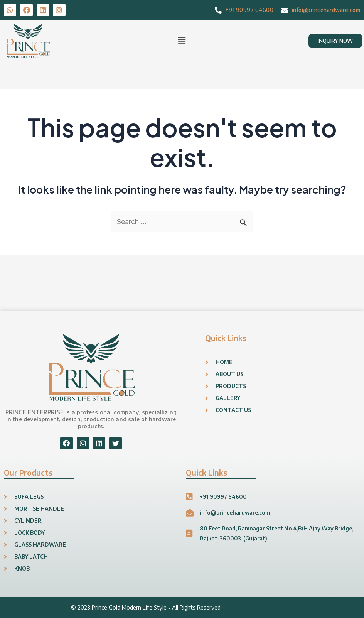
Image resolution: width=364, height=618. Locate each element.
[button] (182, 41)
